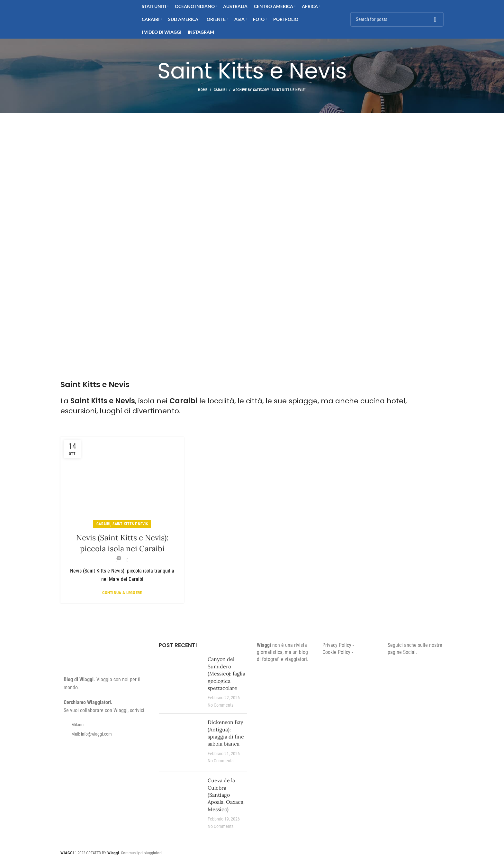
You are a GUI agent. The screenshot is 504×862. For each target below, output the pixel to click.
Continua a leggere (122, 593)
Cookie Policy (336, 652)
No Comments (221, 705)
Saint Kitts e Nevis (130, 524)
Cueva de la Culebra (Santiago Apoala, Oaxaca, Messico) (226, 795)
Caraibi (220, 90)
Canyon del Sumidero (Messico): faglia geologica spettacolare (226, 674)
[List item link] (105, 734)
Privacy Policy (337, 645)
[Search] (397, 19)
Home (203, 90)
